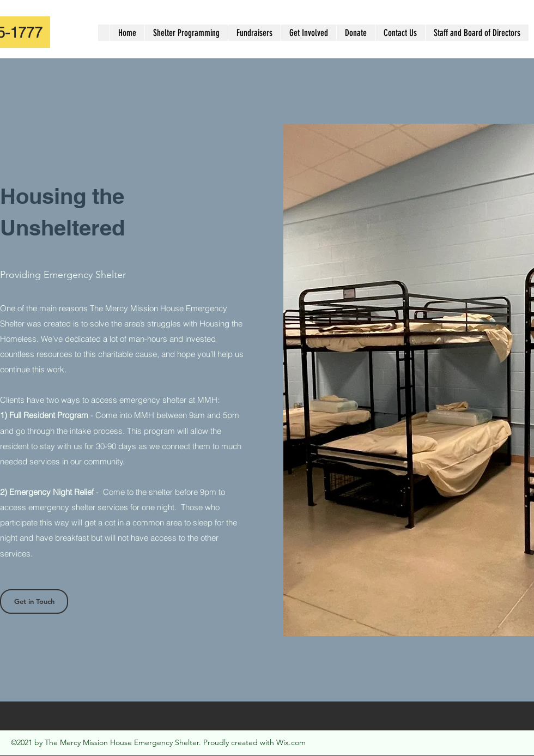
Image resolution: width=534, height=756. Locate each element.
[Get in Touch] (34, 601)
